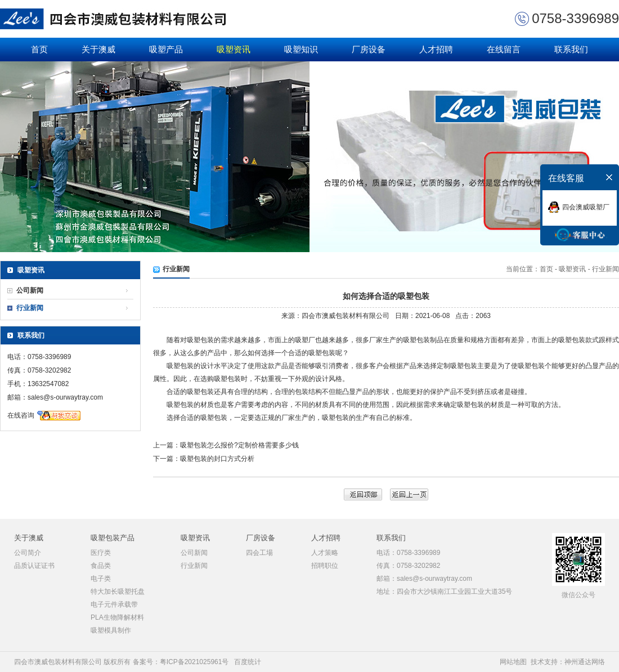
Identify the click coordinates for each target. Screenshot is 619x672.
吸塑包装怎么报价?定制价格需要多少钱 (239, 445)
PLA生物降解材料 (117, 617)
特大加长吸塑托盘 (118, 592)
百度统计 (248, 662)
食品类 (101, 566)
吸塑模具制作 (111, 630)
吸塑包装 (200, 340)
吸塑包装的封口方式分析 (217, 459)
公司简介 (28, 553)
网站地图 (513, 662)
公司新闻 (30, 290)
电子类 (101, 579)
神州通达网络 (585, 662)
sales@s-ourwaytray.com (65, 397)
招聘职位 (325, 566)
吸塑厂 (305, 340)
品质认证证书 (34, 566)
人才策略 (325, 553)
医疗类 (101, 553)
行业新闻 (30, 308)
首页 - (550, 269)
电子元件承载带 (114, 604)
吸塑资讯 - (574, 269)
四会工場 (259, 553)
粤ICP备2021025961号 (194, 662)
